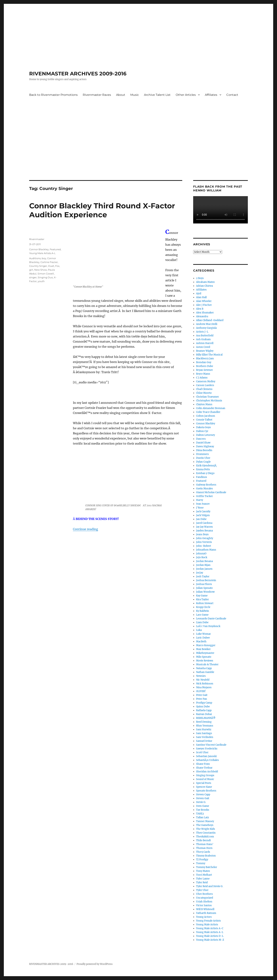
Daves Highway (205, 446)
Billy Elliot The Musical (209, 355)
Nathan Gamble (205, 672)
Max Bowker (203, 649)
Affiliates (211, 95)
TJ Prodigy (202, 860)
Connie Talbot (204, 420)
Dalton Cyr (202, 431)
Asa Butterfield (205, 336)
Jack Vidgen (203, 515)
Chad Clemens (204, 389)
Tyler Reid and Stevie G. (210, 886)
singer (33, 277)
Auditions (35, 258)
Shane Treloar (204, 768)
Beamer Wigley (205, 351)
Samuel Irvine (204, 741)
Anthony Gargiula (206, 328)
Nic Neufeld (203, 680)
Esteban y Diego (205, 473)
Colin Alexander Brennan (211, 408)
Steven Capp (203, 795)
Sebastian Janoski (206, 756)
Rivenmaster (37, 239)
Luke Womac (204, 634)
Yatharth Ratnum (206, 913)
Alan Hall (201, 297)
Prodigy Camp (204, 703)
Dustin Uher (203, 458)
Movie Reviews (205, 661)
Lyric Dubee (203, 638)
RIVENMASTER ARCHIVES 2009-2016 (78, 74)
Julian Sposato (204, 588)
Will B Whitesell (205, 909)
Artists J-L (202, 332)
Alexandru (202, 316)
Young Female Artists (208, 921)
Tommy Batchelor (207, 867)
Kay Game (202, 596)
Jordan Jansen (204, 569)
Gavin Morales (204, 489)
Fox (57, 266)
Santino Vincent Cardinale (211, 745)
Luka (199, 630)
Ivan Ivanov (203, 504)
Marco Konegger (206, 645)
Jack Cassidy (203, 511)
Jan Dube (201, 519)
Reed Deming (204, 722)
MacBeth (201, 642)
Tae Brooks (203, 810)
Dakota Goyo (203, 427)
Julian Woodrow (205, 592)
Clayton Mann (204, 404)
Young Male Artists (207, 925)
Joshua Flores (204, 584)
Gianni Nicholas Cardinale (211, 492)
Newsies (201, 676)
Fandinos (202, 477)
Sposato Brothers (206, 791)
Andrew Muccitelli (207, 324)
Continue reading (85, 529)
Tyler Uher (202, 890)
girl (31, 270)
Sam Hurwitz (204, 729)
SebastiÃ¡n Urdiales (207, 760)
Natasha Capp (204, 668)
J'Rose (200, 508)
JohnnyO (201, 554)
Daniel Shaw (203, 443)
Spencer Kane (204, 787)
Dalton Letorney (205, 435)
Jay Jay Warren (204, 527)
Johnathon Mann (206, 550)
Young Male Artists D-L (210, 936)
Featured (55, 249)
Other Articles (186, 95)
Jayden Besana (204, 531)
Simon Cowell (46, 274)
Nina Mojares (204, 687)
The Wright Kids (206, 829)
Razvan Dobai (204, 714)
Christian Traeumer (207, 397)
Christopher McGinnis (209, 401)
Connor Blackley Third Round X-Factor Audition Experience (102, 210)
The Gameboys (205, 825)
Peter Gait (202, 695)
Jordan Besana (204, 561)
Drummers (202, 454)
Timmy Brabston (206, 856)
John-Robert (204, 546)
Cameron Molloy (206, 381)
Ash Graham (203, 339)
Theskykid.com (205, 837)
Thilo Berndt (203, 840)
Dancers (201, 439)
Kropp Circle (203, 607)
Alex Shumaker (205, 313)
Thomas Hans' (205, 844)
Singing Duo (45, 277)
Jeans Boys (202, 534)
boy (44, 258)
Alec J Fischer (204, 305)
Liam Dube (202, 622)
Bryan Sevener (204, 370)
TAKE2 (200, 814)
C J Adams (202, 378)
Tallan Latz (202, 817)
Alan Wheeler (204, 301)
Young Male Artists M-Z (210, 940)
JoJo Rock (202, 557)
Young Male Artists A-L (42, 253)
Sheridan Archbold (207, 772)
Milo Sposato (204, 657)
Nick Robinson (205, 684)
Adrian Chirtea (204, 286)
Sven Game (203, 806)
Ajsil (199, 293)
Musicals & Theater (207, 664)
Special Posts (204, 783)
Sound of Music (205, 779)
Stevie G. (201, 802)
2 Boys (200, 278)
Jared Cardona (204, 523)
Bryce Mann (203, 374)
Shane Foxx (203, 764)
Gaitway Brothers (206, 485)
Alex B (200, 309)
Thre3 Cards (203, 852)
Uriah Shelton (204, 902)
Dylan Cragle (203, 462)
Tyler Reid (202, 882)
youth (41, 281)
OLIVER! (201, 691)
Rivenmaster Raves (97, 95)
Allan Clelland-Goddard (210, 320)
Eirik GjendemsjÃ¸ (207, 466)
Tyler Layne (203, 879)
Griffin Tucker (204, 496)
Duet (51, 266)
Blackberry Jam (205, 359)
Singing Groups (205, 775)
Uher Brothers (204, 894)
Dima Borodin (204, 450)
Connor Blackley (39, 249)
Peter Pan (202, 699)
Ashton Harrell (205, 343)
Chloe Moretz (204, 393)
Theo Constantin (206, 833)
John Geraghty (205, 538)
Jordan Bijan (203, 565)
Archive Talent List (157, 95)
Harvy (200, 500)
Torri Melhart (204, 875)
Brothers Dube (205, 366)
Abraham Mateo (205, 282)
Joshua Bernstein (206, 580)
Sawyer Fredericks (207, 749)
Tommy (201, 863)
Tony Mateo (203, 871)
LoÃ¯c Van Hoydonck (208, 626)
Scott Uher (202, 752)
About (121, 95)
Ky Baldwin (203, 611)
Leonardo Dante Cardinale (211, 619)
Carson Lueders (205, 385)
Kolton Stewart (205, 603)
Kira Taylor (202, 599)
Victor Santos (204, 905)
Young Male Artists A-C (210, 928)
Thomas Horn (204, 848)
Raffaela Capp (204, 710)
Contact (232, 95)
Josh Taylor (203, 577)
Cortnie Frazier (49, 262)
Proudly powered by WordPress (95, 964)
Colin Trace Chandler (208, 412)
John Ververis (204, 542)
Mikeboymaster (205, 653)
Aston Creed (203, 347)
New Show (41, 270)
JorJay (200, 573)
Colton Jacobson (206, 416)
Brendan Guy (204, 362)
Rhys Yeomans (205, 726)
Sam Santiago (204, 733)
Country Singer (38, 266)
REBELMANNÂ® (206, 718)
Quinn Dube (203, 707)
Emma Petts (203, 469)
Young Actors (204, 917)
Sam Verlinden (205, 737)
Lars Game (202, 615)
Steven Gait (203, 798)
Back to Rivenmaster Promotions (53, 95)
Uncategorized (205, 898)
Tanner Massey (205, 821)
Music (135, 95)
